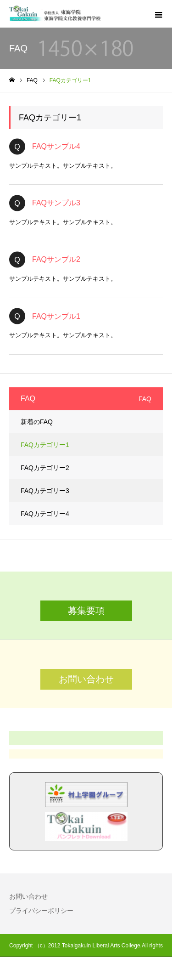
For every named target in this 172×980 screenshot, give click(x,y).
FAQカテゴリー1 (45, 445)
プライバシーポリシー (41, 911)
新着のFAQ (37, 422)
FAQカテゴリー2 (45, 468)
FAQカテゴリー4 (45, 514)
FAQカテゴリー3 (45, 491)
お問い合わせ (86, 679)
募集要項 (86, 611)
